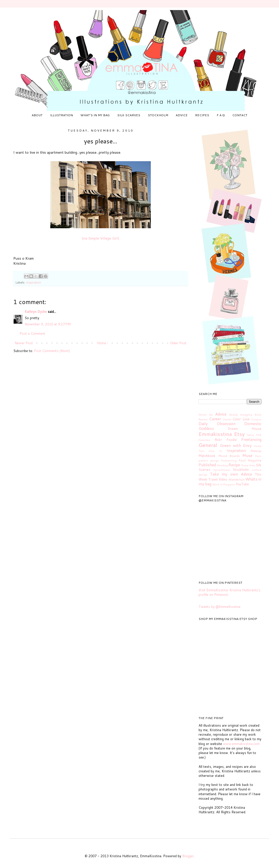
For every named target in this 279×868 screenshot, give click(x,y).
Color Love (241, 419)
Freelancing (251, 439)
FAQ (259, 435)
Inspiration (33, 282)
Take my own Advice (231, 474)
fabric (251, 435)
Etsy (239, 434)
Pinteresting (229, 460)
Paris (258, 456)
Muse (247, 455)
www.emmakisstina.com (241, 744)
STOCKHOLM (158, 115)
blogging (246, 415)
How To (215, 451)
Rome (245, 465)
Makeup (256, 451)
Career (215, 419)
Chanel (227, 419)
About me (206, 415)
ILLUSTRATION (61, 115)
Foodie (232, 440)
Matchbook (207, 456)
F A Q (221, 115)
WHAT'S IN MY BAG (95, 115)
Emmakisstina (215, 434)
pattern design (209, 460)
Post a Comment (32, 333)
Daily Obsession (217, 424)
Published (207, 465)
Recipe (234, 465)
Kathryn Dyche (36, 312)
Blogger (188, 856)
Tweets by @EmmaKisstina (219, 607)
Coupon (256, 419)
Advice (221, 414)
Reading (222, 465)
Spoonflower (222, 470)
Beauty (234, 415)
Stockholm (241, 470)
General (208, 445)
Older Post (178, 343)
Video (223, 479)
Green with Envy (236, 445)
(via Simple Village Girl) (101, 238)
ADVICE (182, 115)
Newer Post (24, 343)
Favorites (204, 440)
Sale (252, 465)
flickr (218, 440)
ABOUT (37, 115)
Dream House (245, 429)
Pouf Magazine (250, 460)
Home (102, 343)
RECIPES (202, 115)
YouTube (242, 484)
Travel (213, 479)
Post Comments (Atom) (52, 351)
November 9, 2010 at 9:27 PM (48, 324)
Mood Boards (229, 456)
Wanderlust (237, 479)
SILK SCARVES (129, 115)
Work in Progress (224, 484)
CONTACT (240, 115)
